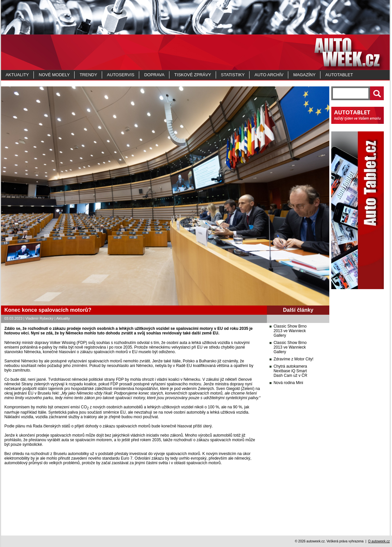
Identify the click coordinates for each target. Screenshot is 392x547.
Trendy (88, 75)
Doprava (154, 75)
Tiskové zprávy (193, 75)
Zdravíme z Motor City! (293, 359)
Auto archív (269, 75)
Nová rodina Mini (288, 383)
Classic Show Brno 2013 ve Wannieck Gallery (290, 331)
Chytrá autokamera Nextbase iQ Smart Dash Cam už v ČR (290, 371)
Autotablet (339, 75)
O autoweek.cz (379, 541)
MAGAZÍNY (304, 75)
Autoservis (121, 75)
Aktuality (17, 75)
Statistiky (233, 75)
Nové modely (54, 75)
